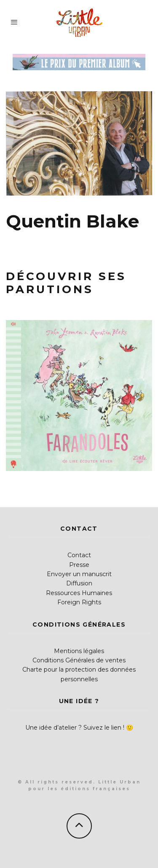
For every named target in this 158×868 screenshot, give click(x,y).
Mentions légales (79, 651)
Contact (79, 555)
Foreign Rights (79, 602)
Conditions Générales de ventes (79, 660)
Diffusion (79, 583)
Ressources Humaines (79, 593)
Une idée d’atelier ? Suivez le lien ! (75, 728)
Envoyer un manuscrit (79, 574)
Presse (79, 565)
